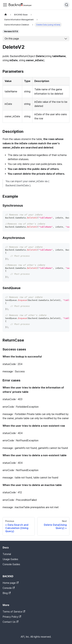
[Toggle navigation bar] (5, 5)
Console (9, 588)
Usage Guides (10, 559)
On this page (12, 39)
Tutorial (7, 554)
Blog (7, 593)
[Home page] (6, 15)
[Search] (67, 5)
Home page (11, 583)
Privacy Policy (12, 617)
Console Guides (11, 564)
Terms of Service (14, 612)
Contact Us (10, 622)
